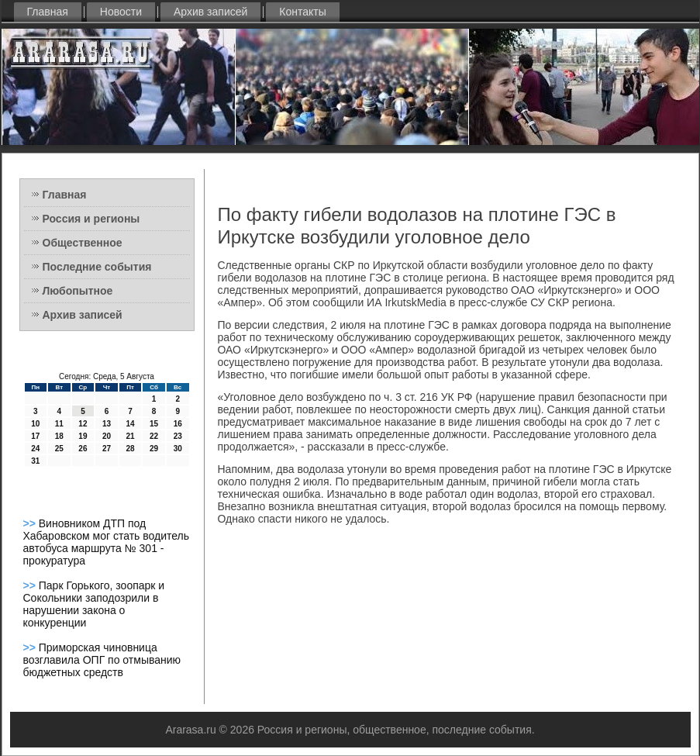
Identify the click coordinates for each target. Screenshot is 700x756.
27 (107, 449)
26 (83, 449)
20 (107, 436)
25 (59, 449)
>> (31, 523)
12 (83, 424)
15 (154, 424)
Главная (48, 12)
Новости (121, 12)
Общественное (83, 243)
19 (83, 436)
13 (107, 424)
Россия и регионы (91, 219)
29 (154, 449)
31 (35, 461)
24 (35, 449)
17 (35, 436)
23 (178, 436)
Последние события (97, 267)
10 (35, 424)
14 (130, 424)
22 (154, 436)
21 (130, 436)
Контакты (302, 12)
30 (178, 449)
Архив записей (210, 12)
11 (59, 424)
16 (178, 424)
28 (130, 449)
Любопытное (78, 291)
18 (59, 436)
